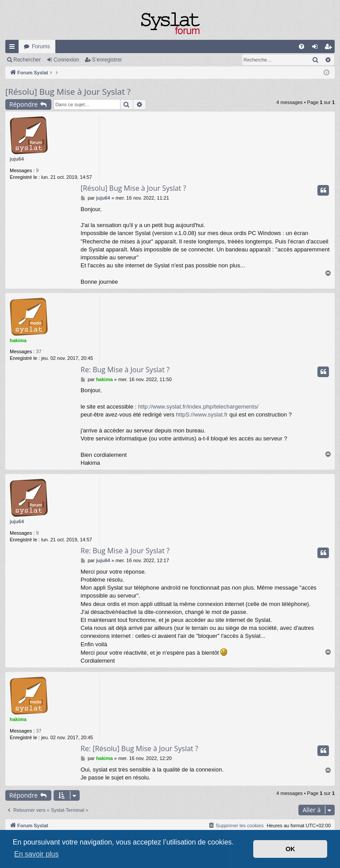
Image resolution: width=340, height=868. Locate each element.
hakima (18, 340)
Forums (41, 46)
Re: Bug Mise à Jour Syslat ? (125, 370)
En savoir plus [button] (37, 854)
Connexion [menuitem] (317, 48)
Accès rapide (14, 48)
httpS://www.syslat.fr (202, 415)
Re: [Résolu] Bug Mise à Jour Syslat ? (139, 748)
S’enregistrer (107, 60)
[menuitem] (301, 46)
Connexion (66, 60)
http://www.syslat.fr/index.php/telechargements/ (198, 407)
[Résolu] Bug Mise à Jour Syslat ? (68, 92)
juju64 (17, 159)
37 (39, 351)
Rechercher (27, 60)
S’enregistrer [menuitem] (330, 48)
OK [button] (290, 849)
